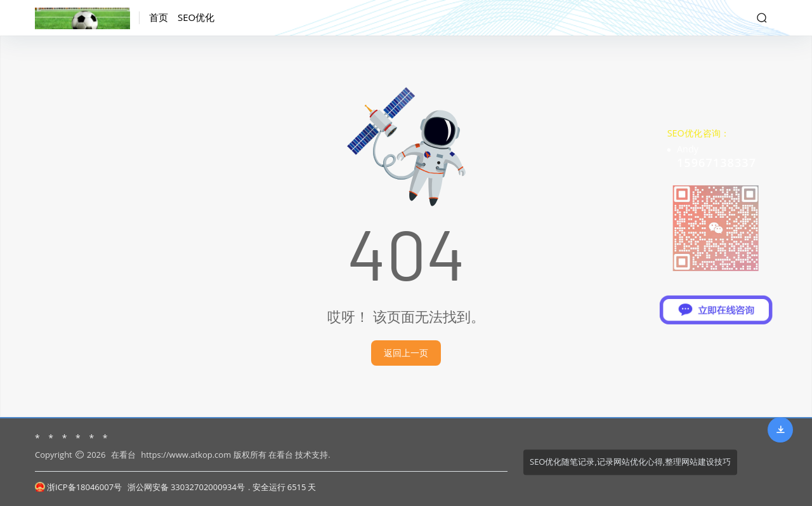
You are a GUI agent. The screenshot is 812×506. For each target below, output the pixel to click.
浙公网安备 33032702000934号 (186, 487)
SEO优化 (196, 17)
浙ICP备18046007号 (78, 487)
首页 (159, 17)
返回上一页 (406, 353)
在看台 (123, 455)
